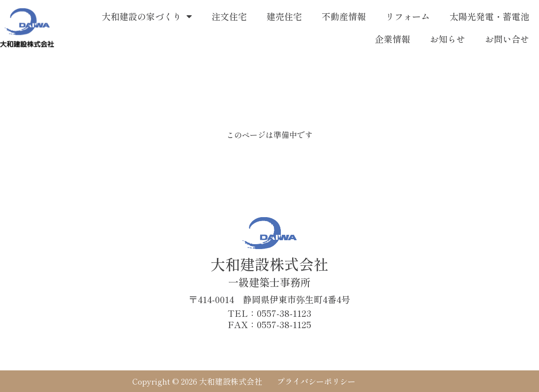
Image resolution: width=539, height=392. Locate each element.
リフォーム (408, 16)
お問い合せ (507, 39)
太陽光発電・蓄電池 (489, 16)
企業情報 (392, 39)
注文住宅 (229, 16)
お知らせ (448, 39)
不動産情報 (344, 16)
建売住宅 (284, 16)
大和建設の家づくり (147, 16)
